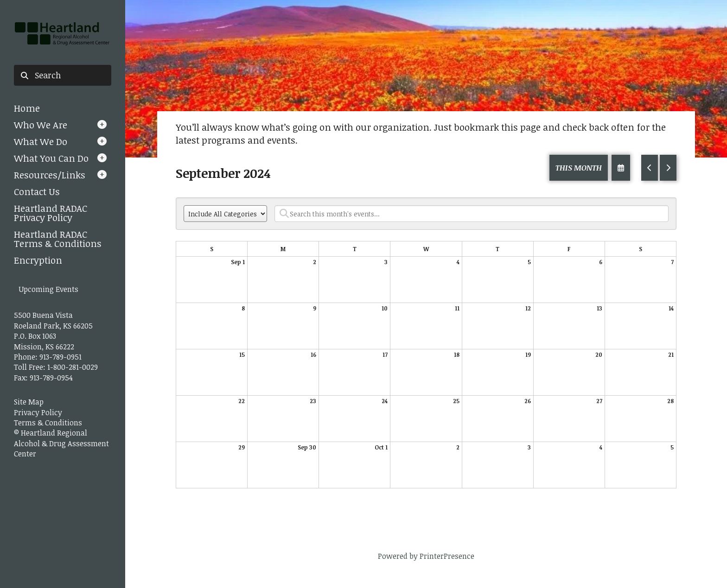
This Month (579, 168)
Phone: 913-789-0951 (48, 357)
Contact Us (37, 191)
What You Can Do (51, 158)
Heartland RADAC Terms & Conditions (58, 239)
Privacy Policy (38, 412)
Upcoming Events (48, 289)
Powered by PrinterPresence (426, 556)
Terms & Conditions (48, 423)
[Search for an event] (472, 214)
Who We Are (41, 125)
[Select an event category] (225, 214)
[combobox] (63, 76)
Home (27, 108)
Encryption (38, 260)
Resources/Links (50, 175)
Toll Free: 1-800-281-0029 (56, 367)
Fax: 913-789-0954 (43, 378)
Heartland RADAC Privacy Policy (51, 213)
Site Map (29, 402)
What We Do (41, 141)
